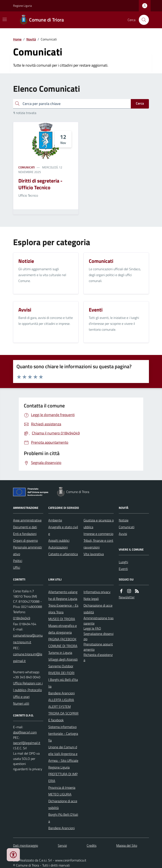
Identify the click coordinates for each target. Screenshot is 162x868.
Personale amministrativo (28, 551)
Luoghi (123, 562)
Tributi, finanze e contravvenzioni (98, 544)
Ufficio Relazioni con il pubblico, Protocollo (28, 687)
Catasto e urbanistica (63, 554)
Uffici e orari (21, 697)
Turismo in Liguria (60, 653)
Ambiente (55, 520)
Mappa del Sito (127, 845)
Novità (31, 39)
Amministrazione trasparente (99, 621)
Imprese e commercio (98, 534)
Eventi (123, 569)
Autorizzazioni (58, 547)
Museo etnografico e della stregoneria (63, 629)
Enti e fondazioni (25, 534)
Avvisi (123, 534)
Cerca (140, 103)
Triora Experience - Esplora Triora (63, 609)
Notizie (124, 520)
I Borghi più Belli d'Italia (63, 683)
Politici (18, 561)
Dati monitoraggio (26, 845)
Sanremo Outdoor (61, 666)
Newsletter (127, 597)
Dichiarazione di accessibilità (63, 804)
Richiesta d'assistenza (98, 657)
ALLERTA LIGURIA (61, 700)
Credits (92, 845)
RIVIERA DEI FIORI (61, 673)
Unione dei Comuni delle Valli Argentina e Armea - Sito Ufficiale (63, 754)
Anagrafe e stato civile (63, 530)
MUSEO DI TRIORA (62, 619)
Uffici (17, 567)
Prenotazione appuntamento (98, 647)
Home (17, 39)
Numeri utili (21, 703)
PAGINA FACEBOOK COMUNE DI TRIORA (63, 642)
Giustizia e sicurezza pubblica (99, 524)
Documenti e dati (25, 527)
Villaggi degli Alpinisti (63, 659)
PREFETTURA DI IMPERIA (63, 777)
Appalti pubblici (59, 540)
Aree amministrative (27, 520)
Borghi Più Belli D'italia (63, 818)
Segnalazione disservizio (99, 636)
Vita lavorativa (94, 554)
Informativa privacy (97, 592)
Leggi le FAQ (92, 628)
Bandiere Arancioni (61, 693)
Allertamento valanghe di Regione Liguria (63, 595)
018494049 (22, 618)
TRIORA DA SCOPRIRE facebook (63, 717)
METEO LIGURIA (60, 794)
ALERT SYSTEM (59, 707)
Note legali (91, 599)
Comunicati (27, 167)
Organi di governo (25, 540)
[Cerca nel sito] (142, 20)
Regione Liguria (22, 6)
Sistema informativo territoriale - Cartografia (63, 734)
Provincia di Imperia (62, 787)
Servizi (62, 845)
